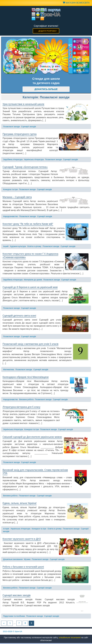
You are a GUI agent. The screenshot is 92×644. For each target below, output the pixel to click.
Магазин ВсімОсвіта (76, 3)
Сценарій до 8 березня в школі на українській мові (30, 287)
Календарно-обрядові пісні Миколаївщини (26, 377)
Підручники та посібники (14, 616)
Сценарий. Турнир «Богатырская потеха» (25, 167)
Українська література (34, 159)
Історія (6, 529)
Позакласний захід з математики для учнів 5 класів (30, 344)
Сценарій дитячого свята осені (19, 316)
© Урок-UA (13, 631)
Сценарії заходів (28, 127)
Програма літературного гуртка (20, 134)
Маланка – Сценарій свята (17, 197)
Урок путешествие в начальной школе (23, 104)
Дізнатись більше (46, 89)
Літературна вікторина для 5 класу (21, 407)
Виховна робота (26, 399)
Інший (6, 246)
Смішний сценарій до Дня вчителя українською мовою (32, 437)
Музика (27, 559)
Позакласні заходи (12, 127)
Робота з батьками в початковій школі (23, 567)
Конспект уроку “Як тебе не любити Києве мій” (28, 224)
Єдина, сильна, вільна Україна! (20, 503)
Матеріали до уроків (33, 280)
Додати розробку (47, 31)
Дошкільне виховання (13, 559)
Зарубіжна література (13, 159)
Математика (9, 369)
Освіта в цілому (34, 246)
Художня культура (18, 246)
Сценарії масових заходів (17, 595)
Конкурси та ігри (10, 189)
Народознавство (11, 216)
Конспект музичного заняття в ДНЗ (22, 539)
